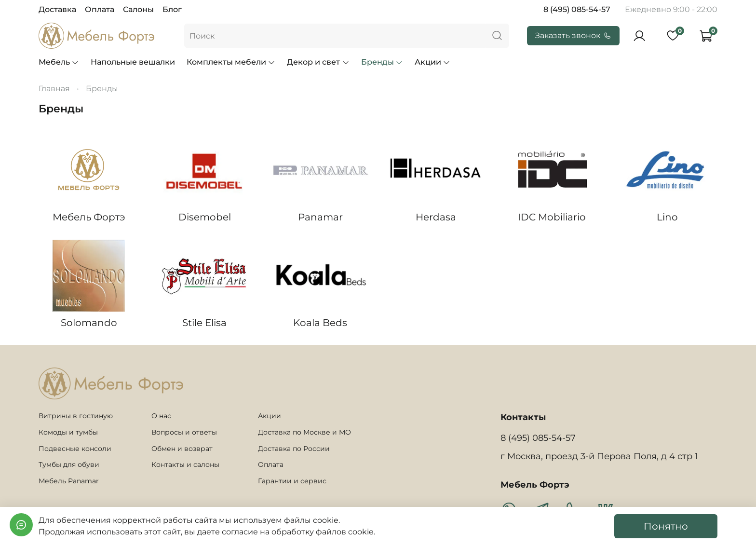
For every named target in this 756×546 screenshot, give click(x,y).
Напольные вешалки (133, 62)
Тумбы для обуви (69, 464)
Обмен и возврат (182, 449)
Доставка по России (294, 449)
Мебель (59, 62)
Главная (54, 89)
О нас (161, 416)
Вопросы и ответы (184, 432)
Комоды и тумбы (68, 432)
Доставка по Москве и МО (304, 432)
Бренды (382, 62)
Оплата (100, 9)
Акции (432, 62)
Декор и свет (318, 62)
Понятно (666, 526)
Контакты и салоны (185, 464)
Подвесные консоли (75, 449)
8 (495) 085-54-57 (577, 9)
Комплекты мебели (231, 62)
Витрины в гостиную (76, 416)
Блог (172, 9)
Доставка (57, 9)
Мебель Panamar (69, 481)
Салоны (138, 9)
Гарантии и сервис (292, 481)
